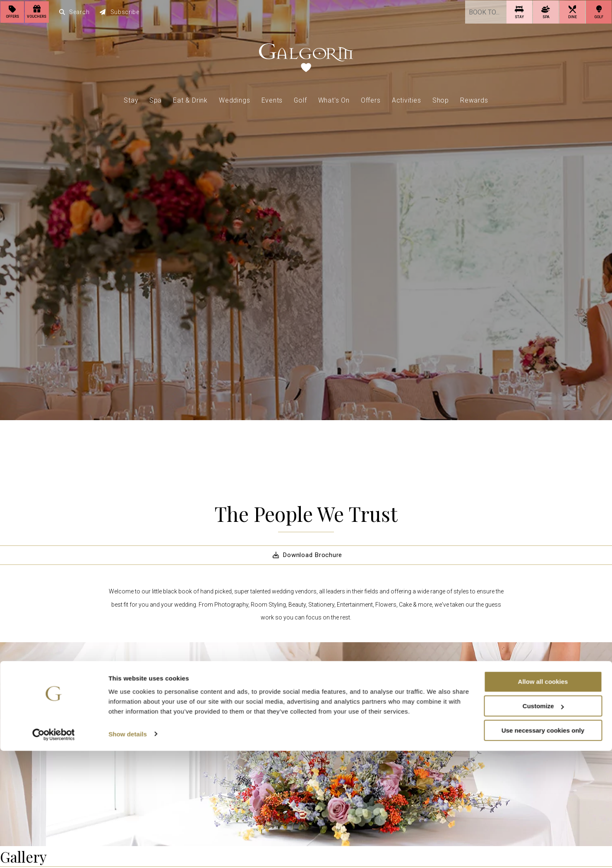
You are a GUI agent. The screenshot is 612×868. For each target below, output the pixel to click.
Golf (300, 99)
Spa (156, 99)
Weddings (234, 99)
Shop (441, 99)
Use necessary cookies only (543, 848)
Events (272, 99)
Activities (407, 99)
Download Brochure (306, 555)
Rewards (474, 99)
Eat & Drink (190, 99)
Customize (543, 823)
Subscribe (120, 12)
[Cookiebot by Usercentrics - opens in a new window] (54, 852)
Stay (131, 99)
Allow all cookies (543, 799)
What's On (334, 99)
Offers (371, 99)
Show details (128, 851)
